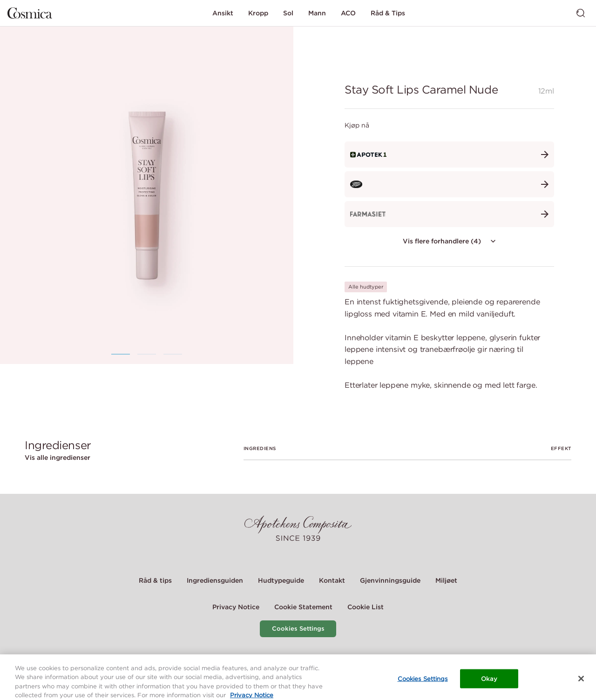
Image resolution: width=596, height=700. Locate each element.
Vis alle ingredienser (58, 458)
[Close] (581, 682)
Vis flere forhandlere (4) (450, 241)
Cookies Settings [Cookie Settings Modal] (298, 629)
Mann (317, 13)
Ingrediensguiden (215, 580)
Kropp (258, 13)
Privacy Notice (236, 607)
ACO (348, 13)
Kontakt (332, 580)
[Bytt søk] (581, 13)
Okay (489, 683)
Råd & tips (155, 580)
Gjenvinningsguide (390, 580)
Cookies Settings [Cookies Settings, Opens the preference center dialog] (423, 683)
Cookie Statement (303, 607)
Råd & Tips (388, 13)
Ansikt (223, 13)
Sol (288, 13)
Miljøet (446, 580)
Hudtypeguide (281, 580)
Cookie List (366, 607)
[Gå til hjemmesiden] (30, 13)
